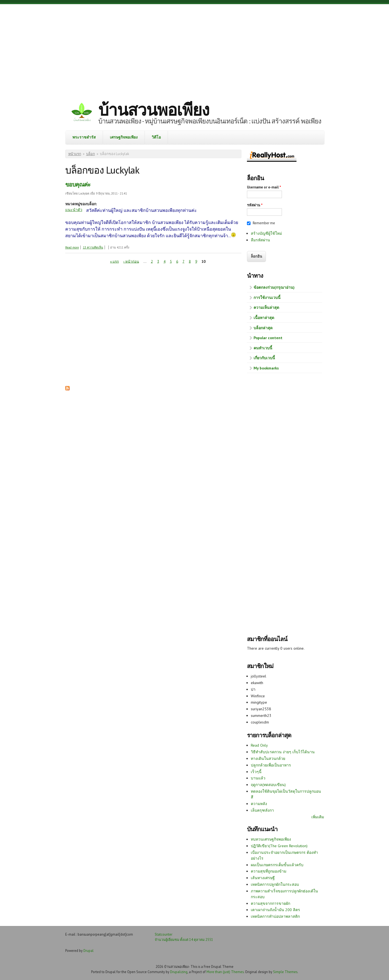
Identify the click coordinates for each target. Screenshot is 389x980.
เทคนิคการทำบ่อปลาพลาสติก (275, 916)
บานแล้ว (258, 778)
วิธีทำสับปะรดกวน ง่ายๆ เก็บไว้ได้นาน (283, 752)
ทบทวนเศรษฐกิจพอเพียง (271, 839)
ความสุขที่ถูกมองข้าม (269, 871)
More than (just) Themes (225, 972)
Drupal (89, 951)
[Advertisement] (195, 48)
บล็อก (91, 154)
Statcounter (164, 934)
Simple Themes (285, 972)
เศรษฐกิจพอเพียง (124, 137)
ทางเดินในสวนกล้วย (268, 758)
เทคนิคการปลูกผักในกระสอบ (275, 884)
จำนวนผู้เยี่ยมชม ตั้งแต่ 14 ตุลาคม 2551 (184, 939)
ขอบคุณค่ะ (78, 184)
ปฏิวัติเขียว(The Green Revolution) (279, 846)
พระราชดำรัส (84, 137)
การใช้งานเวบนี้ (267, 298)
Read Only (259, 745)
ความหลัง (259, 804)
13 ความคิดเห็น (93, 247)
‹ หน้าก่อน (131, 261)
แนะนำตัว (74, 210)
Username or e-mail (264, 187)
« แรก (115, 261)
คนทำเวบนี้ (263, 348)
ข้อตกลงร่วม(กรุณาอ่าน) (274, 287)
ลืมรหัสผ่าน (260, 240)
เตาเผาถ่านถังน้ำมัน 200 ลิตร (275, 910)
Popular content (268, 338)
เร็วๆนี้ (256, 772)
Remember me (264, 223)
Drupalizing (179, 972)
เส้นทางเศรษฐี (263, 878)
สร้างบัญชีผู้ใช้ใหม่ (266, 233)
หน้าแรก (75, 154)
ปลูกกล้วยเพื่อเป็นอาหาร (271, 765)
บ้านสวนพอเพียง (154, 110)
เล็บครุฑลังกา (262, 810)
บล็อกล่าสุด (263, 328)
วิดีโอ (156, 137)
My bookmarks (266, 368)
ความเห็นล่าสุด (266, 307)
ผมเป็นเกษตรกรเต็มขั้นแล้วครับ (277, 865)
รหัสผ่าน (255, 205)
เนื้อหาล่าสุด (264, 318)
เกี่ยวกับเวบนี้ (264, 358)
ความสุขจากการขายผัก (270, 903)
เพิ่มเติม (318, 817)
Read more (72, 247)
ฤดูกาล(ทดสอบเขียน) (268, 785)
